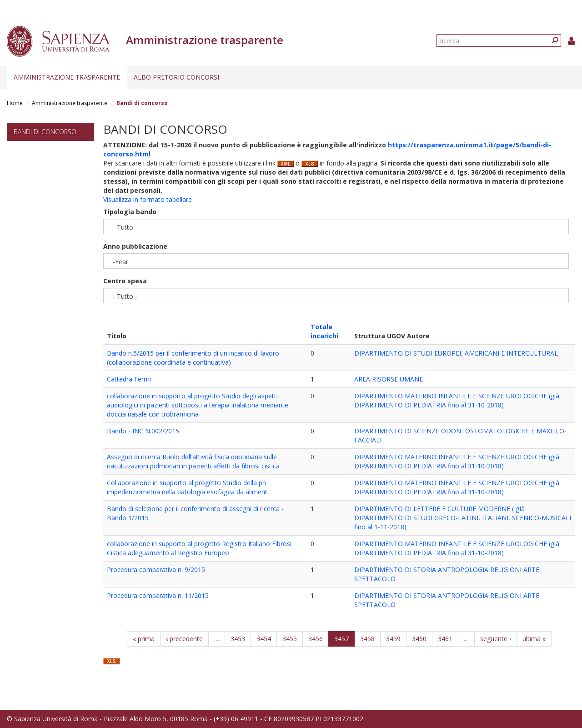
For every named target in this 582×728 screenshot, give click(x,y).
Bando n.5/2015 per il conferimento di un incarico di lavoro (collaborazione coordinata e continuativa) (193, 358)
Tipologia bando (130, 212)
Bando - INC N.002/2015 (143, 431)
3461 (445, 639)
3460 (419, 639)
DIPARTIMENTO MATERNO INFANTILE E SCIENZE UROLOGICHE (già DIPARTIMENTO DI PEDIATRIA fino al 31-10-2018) (457, 400)
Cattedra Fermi (129, 379)
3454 (264, 639)
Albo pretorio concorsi (176, 77)
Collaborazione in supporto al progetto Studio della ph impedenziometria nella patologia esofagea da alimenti (188, 487)
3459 (393, 639)
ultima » (534, 639)
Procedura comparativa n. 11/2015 (158, 595)
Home (15, 103)
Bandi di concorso (45, 132)
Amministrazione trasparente (67, 77)
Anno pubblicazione (135, 246)
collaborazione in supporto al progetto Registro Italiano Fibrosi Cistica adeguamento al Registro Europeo (199, 548)
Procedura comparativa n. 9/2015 (156, 570)
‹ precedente (184, 639)
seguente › (496, 639)
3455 (290, 639)
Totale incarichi (324, 331)
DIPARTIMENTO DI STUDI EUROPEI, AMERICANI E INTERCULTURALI (457, 353)
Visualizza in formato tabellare (148, 199)
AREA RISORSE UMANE (389, 379)
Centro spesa (125, 281)
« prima (144, 639)
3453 (238, 639)
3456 (316, 639)
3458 (367, 639)
